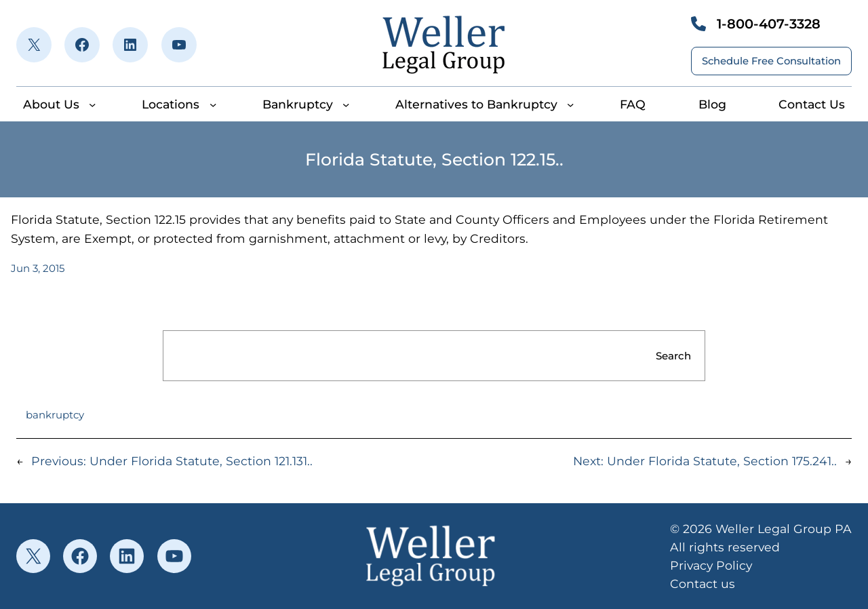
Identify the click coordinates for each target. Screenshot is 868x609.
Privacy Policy (711, 565)
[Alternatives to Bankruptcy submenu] (570, 104)
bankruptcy (55, 415)
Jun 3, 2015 (38, 268)
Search (673, 356)
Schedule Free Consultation (771, 61)
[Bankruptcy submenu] (346, 104)
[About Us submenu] (92, 104)
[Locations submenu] (213, 104)
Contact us (703, 584)
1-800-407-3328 (769, 24)
